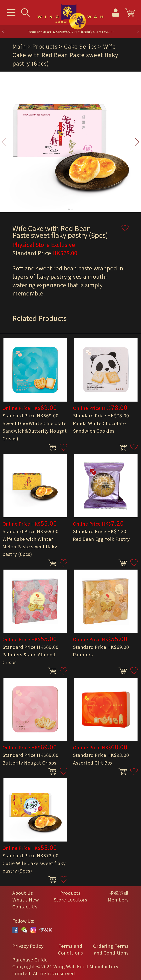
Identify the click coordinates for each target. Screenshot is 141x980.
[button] (138, 31)
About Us (23, 893)
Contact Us (25, 907)
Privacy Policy (28, 946)
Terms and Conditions (70, 949)
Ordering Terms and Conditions (111, 949)
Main (19, 46)
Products (70, 893)
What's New (26, 900)
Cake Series (80, 46)
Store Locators (70, 900)
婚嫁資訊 (119, 893)
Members (118, 900)
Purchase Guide (30, 960)
